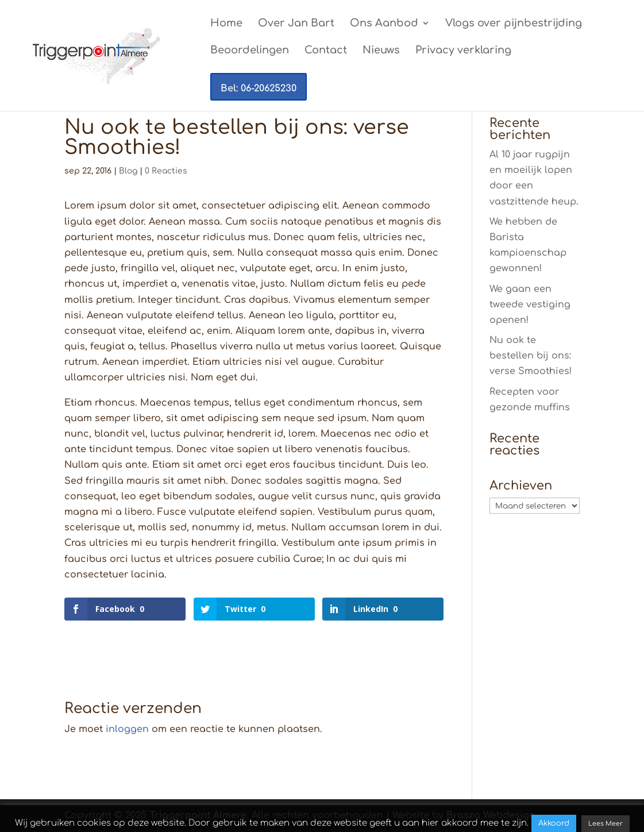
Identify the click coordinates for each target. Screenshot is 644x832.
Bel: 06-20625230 (259, 88)
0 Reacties (166, 171)
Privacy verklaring (463, 51)
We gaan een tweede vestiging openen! (530, 305)
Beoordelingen (250, 51)
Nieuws (381, 51)
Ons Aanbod (384, 24)
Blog (128, 171)
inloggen (127, 729)
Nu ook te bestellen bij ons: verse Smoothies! (531, 356)
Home (226, 24)
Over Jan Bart (296, 24)
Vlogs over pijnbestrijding (514, 24)
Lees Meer (606, 824)
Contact (326, 51)
